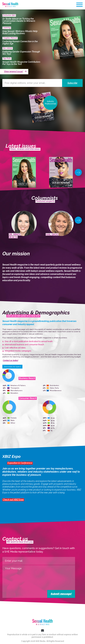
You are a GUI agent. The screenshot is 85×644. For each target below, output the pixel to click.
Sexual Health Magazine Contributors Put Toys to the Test (21, 63)
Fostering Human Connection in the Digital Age (20, 43)
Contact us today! (11, 360)
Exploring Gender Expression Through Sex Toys (21, 53)
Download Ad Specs (12, 367)
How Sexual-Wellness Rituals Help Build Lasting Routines (20, 32)
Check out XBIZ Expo (13, 500)
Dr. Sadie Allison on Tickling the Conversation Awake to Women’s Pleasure (19, 21)
